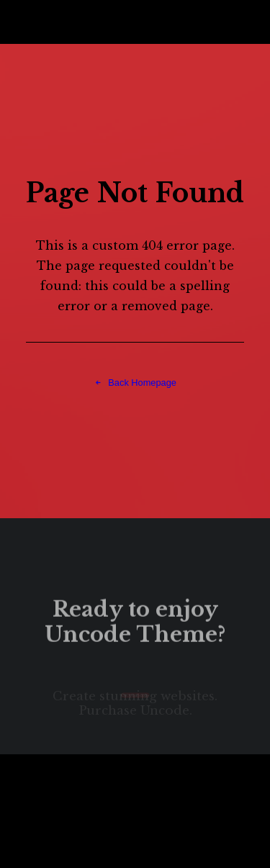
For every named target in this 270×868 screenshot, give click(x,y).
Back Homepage (135, 382)
